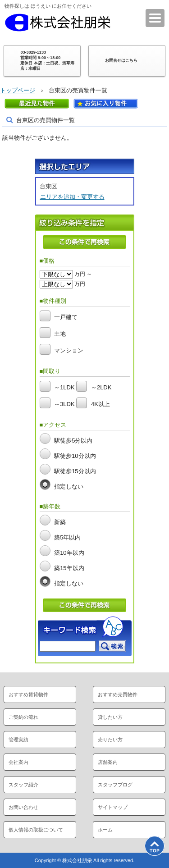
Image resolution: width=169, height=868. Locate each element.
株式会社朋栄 (58, 23)
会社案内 (18, 762)
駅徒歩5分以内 (73, 441)
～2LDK (101, 388)
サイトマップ (113, 807)
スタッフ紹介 (23, 785)
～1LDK (64, 388)
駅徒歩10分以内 (75, 456)
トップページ (18, 90)
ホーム (105, 830)
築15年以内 (69, 568)
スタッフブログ (115, 785)
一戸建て (66, 317)
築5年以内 (67, 537)
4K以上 (100, 404)
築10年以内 (69, 553)
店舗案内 (108, 762)
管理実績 (18, 740)
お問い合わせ (23, 807)
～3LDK (64, 404)
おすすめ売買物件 (118, 694)
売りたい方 (110, 740)
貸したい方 (110, 717)
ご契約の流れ (23, 717)
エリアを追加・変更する (72, 197)
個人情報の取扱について (36, 830)
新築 (60, 522)
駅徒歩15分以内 (75, 471)
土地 (60, 334)
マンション (69, 350)
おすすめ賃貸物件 (28, 694)
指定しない (69, 487)
